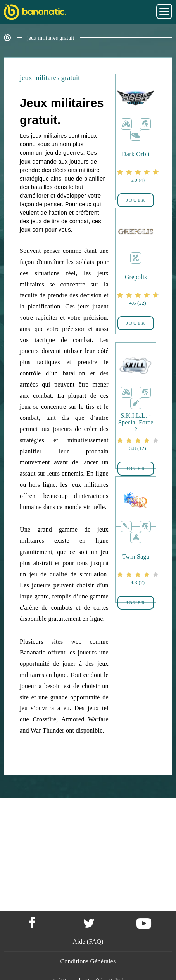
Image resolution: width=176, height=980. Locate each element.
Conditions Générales (88, 961)
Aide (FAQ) (88, 942)
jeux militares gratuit (51, 38)
